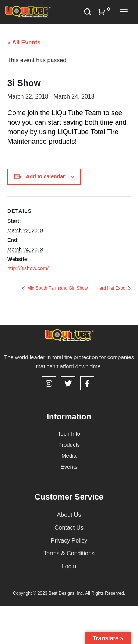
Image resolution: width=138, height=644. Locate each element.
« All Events (24, 42)
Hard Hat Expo (112, 288)
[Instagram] (49, 383)
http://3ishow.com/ (28, 268)
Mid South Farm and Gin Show (57, 288)
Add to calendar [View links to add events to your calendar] (46, 176)
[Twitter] (68, 383)
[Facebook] (87, 383)
